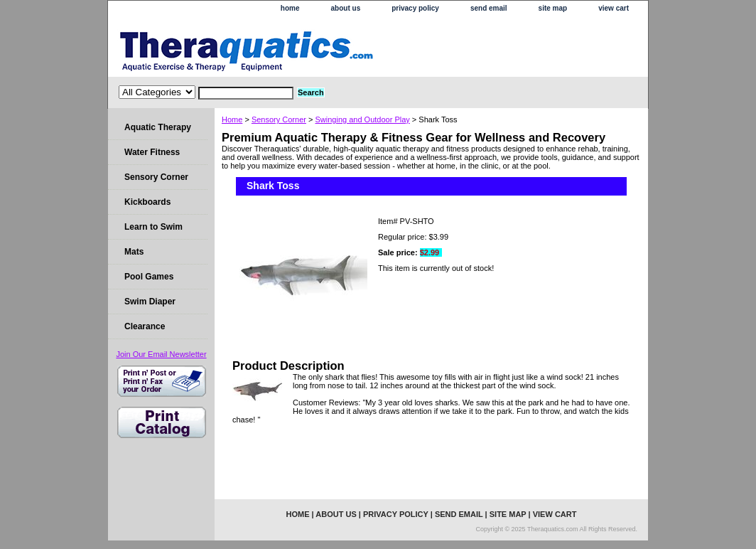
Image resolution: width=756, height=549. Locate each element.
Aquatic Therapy (158, 127)
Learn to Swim (153, 227)
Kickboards (147, 202)
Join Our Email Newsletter (161, 354)
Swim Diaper (150, 302)
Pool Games (149, 277)
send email (489, 8)
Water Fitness (152, 152)
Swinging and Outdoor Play (362, 119)
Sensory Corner (279, 119)
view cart (614, 8)
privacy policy (415, 8)
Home (232, 119)
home (290, 8)
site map (553, 8)
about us (346, 8)
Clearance (145, 326)
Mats (134, 252)
